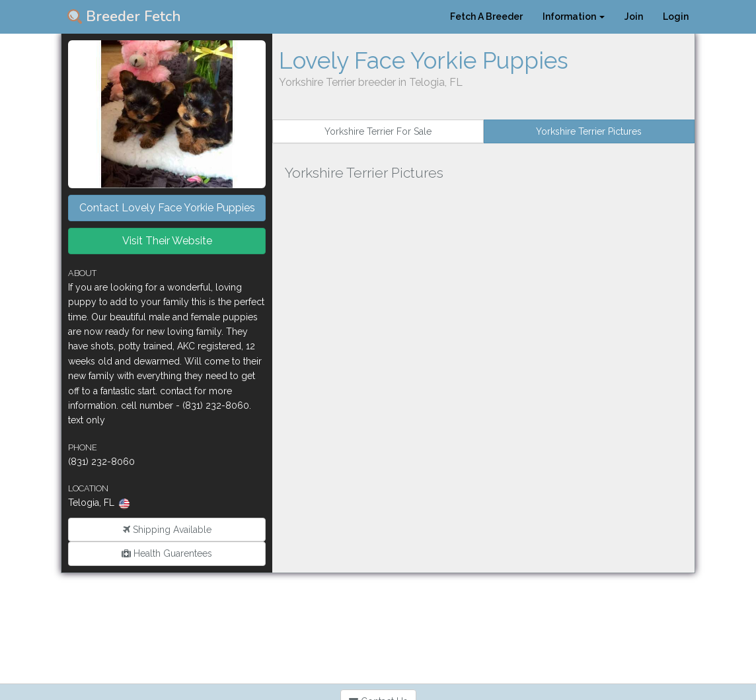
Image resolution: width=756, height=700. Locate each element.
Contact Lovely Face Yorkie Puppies (167, 208)
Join (634, 17)
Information (574, 17)
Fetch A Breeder (486, 17)
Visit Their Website (167, 241)
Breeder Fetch (124, 17)
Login (676, 17)
